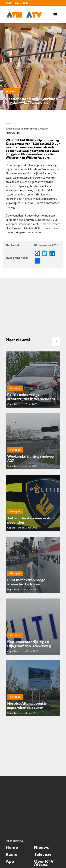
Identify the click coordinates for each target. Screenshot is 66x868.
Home (9, 124)
